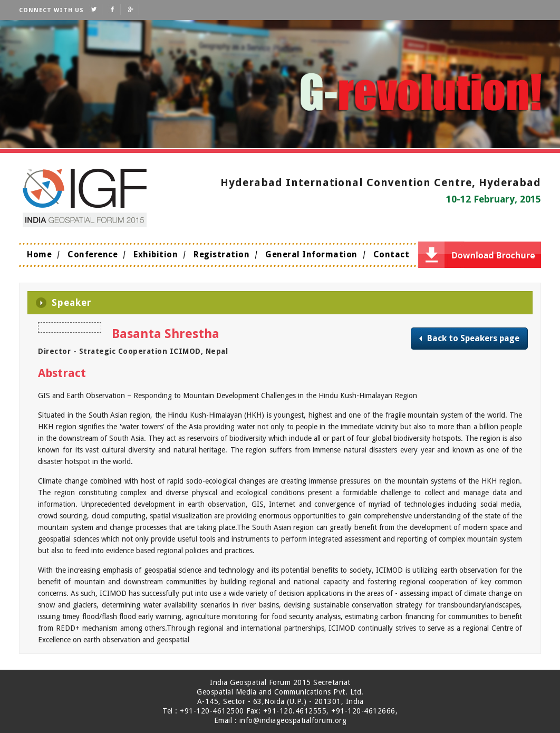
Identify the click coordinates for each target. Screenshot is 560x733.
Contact (392, 255)
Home (39, 255)
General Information (311, 255)
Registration (221, 255)
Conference (93, 255)
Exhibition (156, 255)
